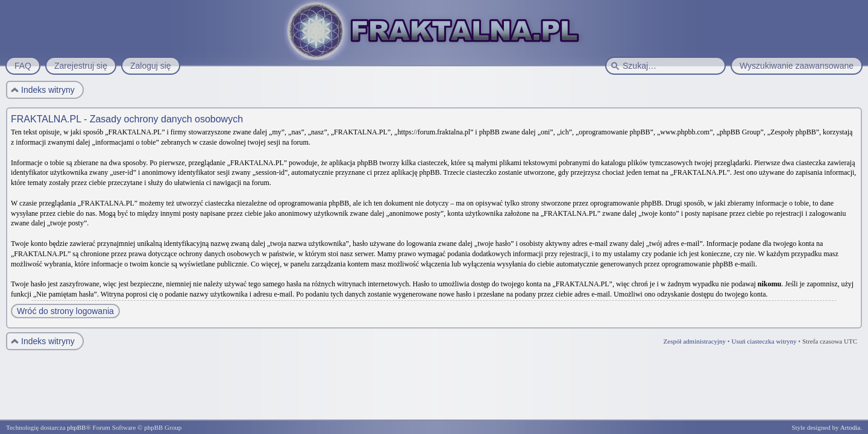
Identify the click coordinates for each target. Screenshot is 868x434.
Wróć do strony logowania (65, 311)
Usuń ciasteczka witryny (764, 341)
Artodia (851, 427)
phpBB (76, 427)
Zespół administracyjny (695, 341)
